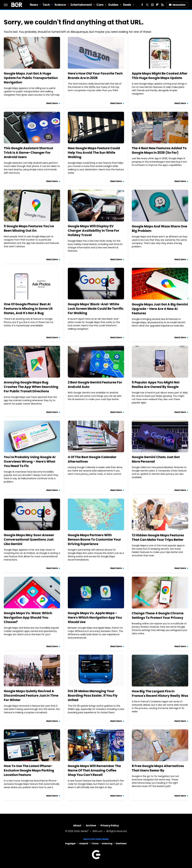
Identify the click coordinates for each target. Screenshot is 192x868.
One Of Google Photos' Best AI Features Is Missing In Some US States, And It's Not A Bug (28, 309)
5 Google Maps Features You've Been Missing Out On (29, 228)
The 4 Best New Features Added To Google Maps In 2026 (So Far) (159, 150)
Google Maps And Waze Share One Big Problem (159, 229)
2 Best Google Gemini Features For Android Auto (95, 385)
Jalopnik (84, 844)
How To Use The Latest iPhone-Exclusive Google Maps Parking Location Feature (29, 770)
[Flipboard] (157, 5)
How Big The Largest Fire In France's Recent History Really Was (160, 693)
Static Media (81, 831)
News (34, 5)
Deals (127, 5)
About (77, 826)
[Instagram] (152, 5)
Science (60, 5)
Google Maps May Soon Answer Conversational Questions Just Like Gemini (29, 539)
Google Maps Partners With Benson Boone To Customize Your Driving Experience (94, 539)
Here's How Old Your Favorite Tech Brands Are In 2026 (95, 76)
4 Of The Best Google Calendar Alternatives (92, 459)
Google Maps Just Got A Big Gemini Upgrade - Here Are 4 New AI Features (160, 309)
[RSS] (162, 5)
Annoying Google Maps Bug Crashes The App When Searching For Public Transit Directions (31, 387)
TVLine (95, 844)
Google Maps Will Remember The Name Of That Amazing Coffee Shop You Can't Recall (94, 770)
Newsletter (177, 5)
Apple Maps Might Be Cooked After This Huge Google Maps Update (160, 76)
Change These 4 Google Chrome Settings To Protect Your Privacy (158, 615)
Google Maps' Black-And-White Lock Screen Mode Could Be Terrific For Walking (96, 309)
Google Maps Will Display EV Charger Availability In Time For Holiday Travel (94, 231)
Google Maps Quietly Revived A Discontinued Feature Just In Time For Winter (31, 696)
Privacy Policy (110, 826)
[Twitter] (147, 5)
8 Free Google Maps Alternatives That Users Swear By (158, 768)
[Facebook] (142, 5)
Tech (46, 5)
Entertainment (81, 5)
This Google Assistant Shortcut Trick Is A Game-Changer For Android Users (28, 153)
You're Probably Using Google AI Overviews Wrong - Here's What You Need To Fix (30, 461)
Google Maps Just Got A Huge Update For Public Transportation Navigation (31, 78)
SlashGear (121, 844)
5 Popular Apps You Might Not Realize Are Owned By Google (156, 385)
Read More (52, 103)
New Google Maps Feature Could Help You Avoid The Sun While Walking (94, 153)
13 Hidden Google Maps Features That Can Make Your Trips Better (158, 537)
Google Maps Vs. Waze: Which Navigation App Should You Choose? (28, 617)
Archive (91, 826)
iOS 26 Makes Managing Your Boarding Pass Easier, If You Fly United (93, 696)
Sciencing (107, 844)
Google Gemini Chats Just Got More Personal (156, 459)
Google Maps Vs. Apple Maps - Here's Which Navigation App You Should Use (95, 617)
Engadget (70, 844)
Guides (113, 5)
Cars (100, 5)
